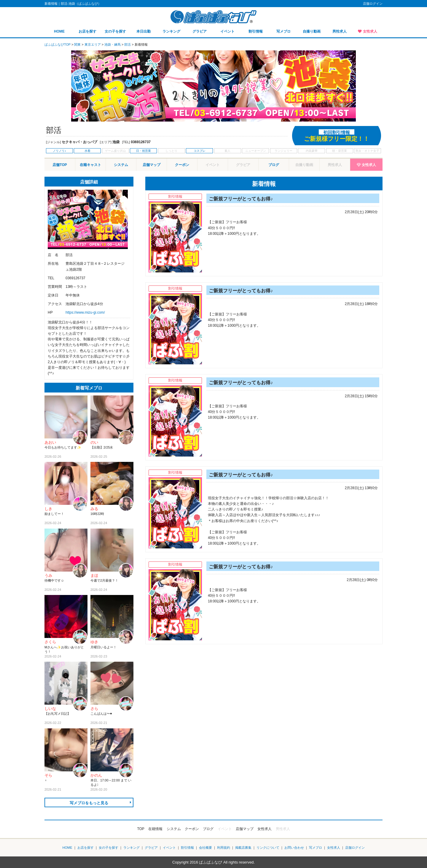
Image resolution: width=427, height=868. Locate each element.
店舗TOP (60, 165)
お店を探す (87, 31)
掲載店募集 (243, 848)
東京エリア (93, 44)
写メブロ (283, 31)
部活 (128, 44)
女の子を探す (115, 31)
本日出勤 (144, 31)
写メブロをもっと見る (89, 803)
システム (121, 165)
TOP (141, 829)
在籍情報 (155, 829)
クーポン (182, 165)
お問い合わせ (294, 848)
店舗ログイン (373, 4)
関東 (77, 44)
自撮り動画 (312, 31)
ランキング (171, 31)
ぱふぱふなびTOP (58, 44)
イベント (227, 31)
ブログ (274, 165)
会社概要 (205, 848)
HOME (59, 31)
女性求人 (370, 31)
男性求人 (340, 31)
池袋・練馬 (113, 44)
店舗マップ (152, 165)
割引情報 (256, 31)
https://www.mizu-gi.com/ (85, 312)
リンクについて (268, 848)
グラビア (200, 31)
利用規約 (224, 848)
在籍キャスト (90, 165)
